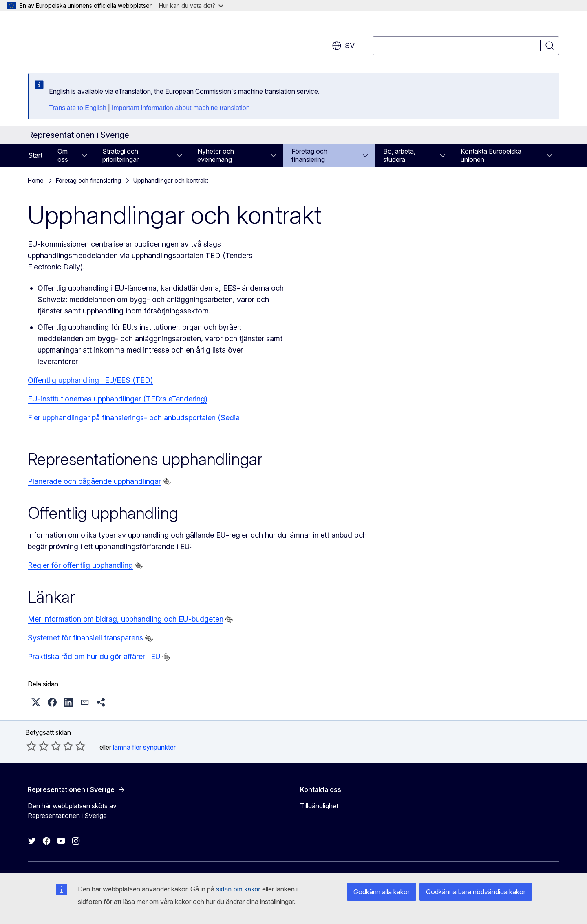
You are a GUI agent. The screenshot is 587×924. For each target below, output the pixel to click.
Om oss (63, 155)
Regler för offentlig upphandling (80, 565)
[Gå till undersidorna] (87, 155)
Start (35, 155)
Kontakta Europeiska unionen (491, 155)
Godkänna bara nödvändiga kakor (476, 892)
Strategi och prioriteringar (120, 155)
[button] (36, 702)
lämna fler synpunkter (144, 747)
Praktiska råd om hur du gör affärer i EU (94, 656)
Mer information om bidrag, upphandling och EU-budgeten (126, 619)
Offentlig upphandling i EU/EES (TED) (90, 380)
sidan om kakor (238, 889)
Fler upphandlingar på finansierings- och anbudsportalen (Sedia (134, 418)
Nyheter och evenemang (216, 155)
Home (36, 180)
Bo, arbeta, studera (399, 155)
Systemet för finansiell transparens (85, 638)
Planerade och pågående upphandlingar (94, 481)
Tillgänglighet (319, 806)
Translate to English (78, 108)
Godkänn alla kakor (382, 892)
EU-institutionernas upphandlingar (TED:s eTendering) (118, 399)
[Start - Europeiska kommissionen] (94, 41)
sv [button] (343, 46)
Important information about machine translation (181, 108)
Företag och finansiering (309, 155)
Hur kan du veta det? (191, 6)
